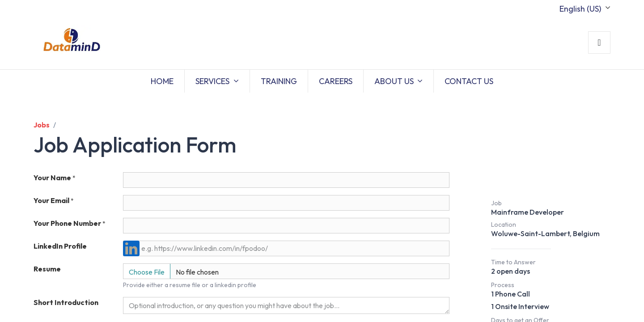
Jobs (42, 125)
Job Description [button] (542, 180)
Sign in (599, 42)
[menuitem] (162, 81)
